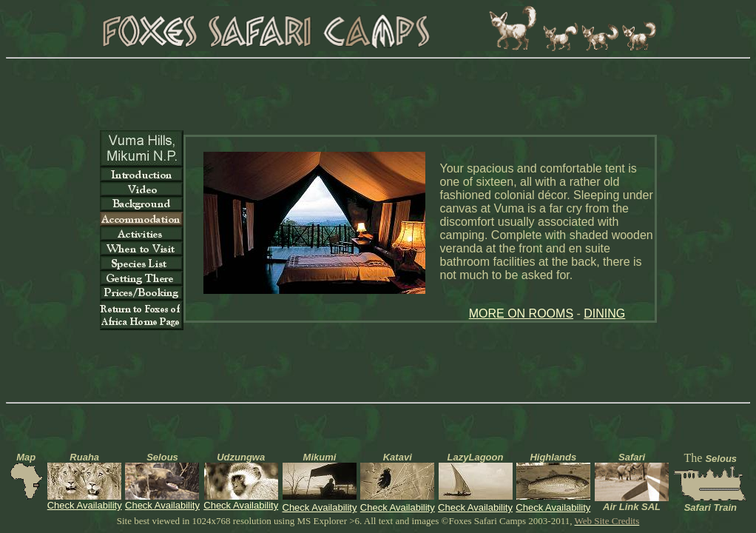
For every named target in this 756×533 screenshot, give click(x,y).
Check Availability (85, 505)
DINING (604, 314)
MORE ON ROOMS (521, 314)
